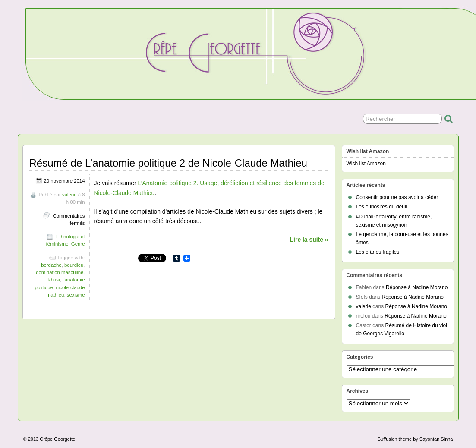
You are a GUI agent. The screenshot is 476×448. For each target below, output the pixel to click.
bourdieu (74, 265)
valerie (69, 195)
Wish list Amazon (366, 164)
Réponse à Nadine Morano (417, 287)
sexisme (76, 295)
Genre (78, 244)
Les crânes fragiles (378, 252)
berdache (51, 265)
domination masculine (60, 272)
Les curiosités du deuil (382, 207)
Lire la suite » (309, 240)
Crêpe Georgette (57, 439)
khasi (54, 280)
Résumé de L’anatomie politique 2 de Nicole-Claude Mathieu (168, 163)
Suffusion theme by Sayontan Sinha (415, 439)
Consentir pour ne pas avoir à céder (397, 197)
